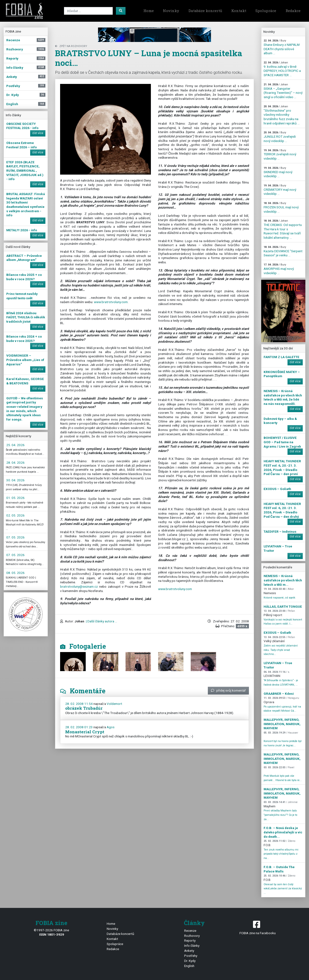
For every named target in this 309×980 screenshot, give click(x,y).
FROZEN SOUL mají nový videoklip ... (281, 207)
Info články (192, 946)
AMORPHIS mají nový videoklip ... (279, 269)
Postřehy (191, 956)
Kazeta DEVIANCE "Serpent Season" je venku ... (283, 251)
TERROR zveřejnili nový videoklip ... (280, 155)
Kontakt (239, 11)
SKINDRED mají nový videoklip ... (278, 172)
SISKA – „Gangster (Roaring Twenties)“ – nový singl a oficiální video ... (283, 91)
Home (149, 11)
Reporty (190, 940)
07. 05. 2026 (15, 537)
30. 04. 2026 (15, 480)
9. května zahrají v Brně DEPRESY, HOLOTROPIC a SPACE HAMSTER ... (282, 69)
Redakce (293, 11)
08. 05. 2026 (15, 573)
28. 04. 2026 (15, 463)
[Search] (88, 11)
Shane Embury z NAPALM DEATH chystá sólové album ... (282, 47)
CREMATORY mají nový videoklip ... (280, 190)
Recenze (190, 931)
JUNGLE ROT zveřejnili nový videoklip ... (280, 137)
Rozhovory (192, 936)
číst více (38, 133)
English (189, 966)
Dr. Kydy (190, 961)
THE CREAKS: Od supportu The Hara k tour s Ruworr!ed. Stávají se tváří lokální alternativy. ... (283, 229)
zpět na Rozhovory (71, 46)
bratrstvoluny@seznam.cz (79, 586)
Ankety (189, 951)
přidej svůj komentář (228, 690)
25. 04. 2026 (15, 445)
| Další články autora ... (101, 621)
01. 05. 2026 (15, 498)
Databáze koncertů (205, 11)
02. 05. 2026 (15, 515)
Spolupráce (266, 11)
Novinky (171, 11)
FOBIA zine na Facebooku (257, 927)
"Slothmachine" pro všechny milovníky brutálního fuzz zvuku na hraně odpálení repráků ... (282, 115)
